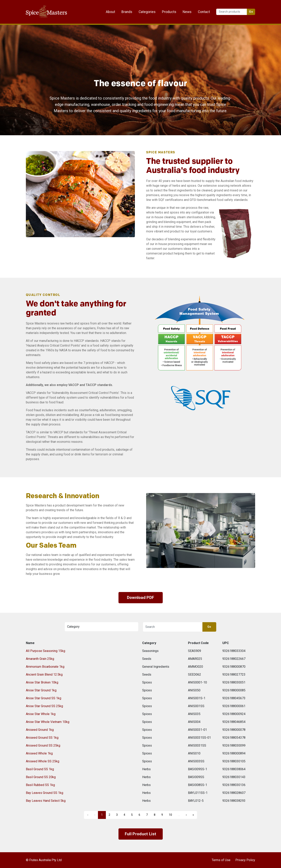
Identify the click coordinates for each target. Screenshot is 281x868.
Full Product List (140, 834)
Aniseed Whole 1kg (39, 753)
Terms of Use (221, 860)
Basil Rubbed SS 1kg (40, 785)
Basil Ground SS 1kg (40, 769)
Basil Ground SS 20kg (41, 777)
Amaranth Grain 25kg (40, 659)
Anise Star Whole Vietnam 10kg (48, 722)
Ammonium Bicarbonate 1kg (45, 667)
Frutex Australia (40, 6)
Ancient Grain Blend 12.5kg (44, 675)
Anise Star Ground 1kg (41, 690)
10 (171, 815)
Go (251, 12)
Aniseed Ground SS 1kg (42, 738)
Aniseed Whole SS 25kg (43, 761)
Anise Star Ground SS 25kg (44, 706)
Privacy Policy (245, 860)
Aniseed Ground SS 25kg (43, 745)
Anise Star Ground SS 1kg (44, 698)
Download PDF (141, 598)
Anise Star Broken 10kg (42, 682)
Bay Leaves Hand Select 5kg (46, 801)
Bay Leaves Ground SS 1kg (45, 793)
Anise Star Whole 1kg (41, 714)
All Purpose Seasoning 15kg (46, 651)
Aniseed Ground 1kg (40, 730)
